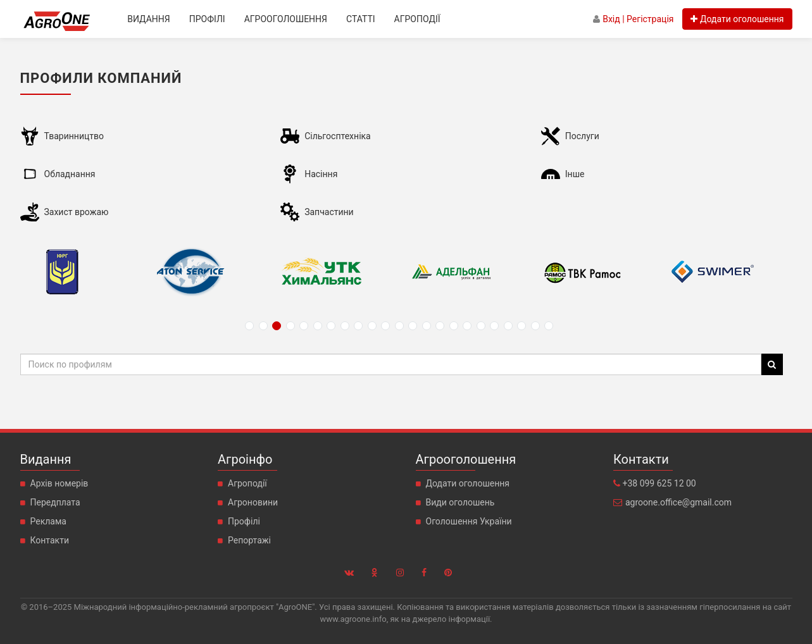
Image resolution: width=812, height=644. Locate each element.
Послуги (582, 136)
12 (399, 326)
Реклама (48, 521)
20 (508, 326)
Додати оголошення (468, 483)
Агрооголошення (286, 19)
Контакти (50, 540)
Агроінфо (245, 459)
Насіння (321, 174)
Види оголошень (460, 502)
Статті (361, 19)
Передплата (55, 502)
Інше (575, 174)
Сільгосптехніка (338, 136)
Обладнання (70, 174)
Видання (149, 19)
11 (385, 326)
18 (481, 326)
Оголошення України (469, 521)
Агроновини (253, 502)
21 (522, 326)
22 (535, 326)
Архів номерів (59, 483)
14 (427, 326)
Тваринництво (74, 136)
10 (372, 326)
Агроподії (417, 19)
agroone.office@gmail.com (678, 502)
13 (413, 326)
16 (454, 326)
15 (440, 326)
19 (494, 326)
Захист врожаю (77, 212)
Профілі (207, 19)
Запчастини (329, 212)
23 (549, 326)
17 (467, 326)
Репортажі (249, 540)
